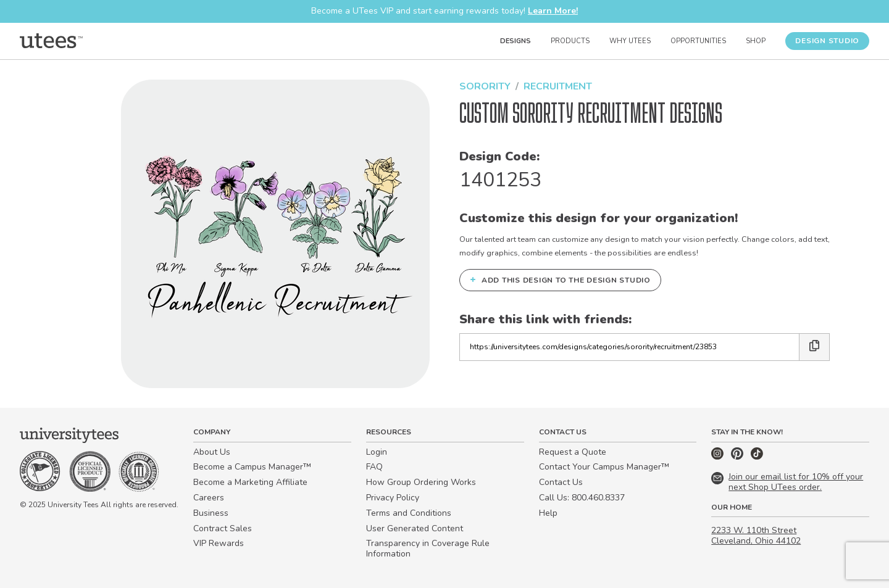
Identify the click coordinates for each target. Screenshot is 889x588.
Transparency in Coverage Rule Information (428, 549)
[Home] (51, 41)
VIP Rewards (219, 543)
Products (570, 41)
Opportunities (698, 41)
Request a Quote (573, 452)
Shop (756, 41)
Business (211, 513)
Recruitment (558, 86)
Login (377, 452)
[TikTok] (757, 457)
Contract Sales (223, 528)
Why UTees (630, 41)
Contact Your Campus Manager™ (604, 467)
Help (548, 513)
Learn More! (553, 11)
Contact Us (561, 482)
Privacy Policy (393, 498)
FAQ (374, 467)
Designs (515, 41)
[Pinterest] (738, 457)
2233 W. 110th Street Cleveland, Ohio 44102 (756, 536)
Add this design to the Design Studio (560, 280)
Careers (209, 498)
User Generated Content (415, 528)
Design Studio (827, 41)
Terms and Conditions (409, 513)
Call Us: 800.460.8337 (582, 498)
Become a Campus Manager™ (252, 467)
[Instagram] (719, 457)
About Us (212, 452)
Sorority (485, 86)
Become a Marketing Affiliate (250, 482)
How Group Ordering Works (421, 482)
